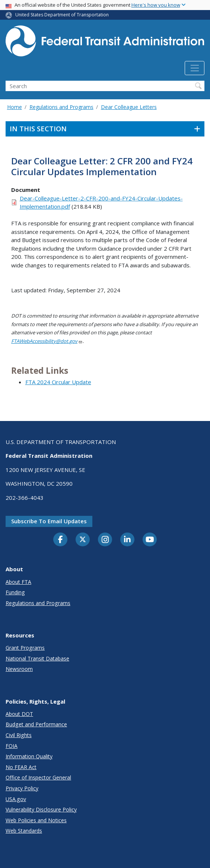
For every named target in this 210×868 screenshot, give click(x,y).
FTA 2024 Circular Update (58, 382)
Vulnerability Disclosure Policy (41, 809)
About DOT (19, 714)
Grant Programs (25, 648)
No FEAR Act (21, 767)
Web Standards (24, 831)
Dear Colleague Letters (129, 107)
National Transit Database (37, 658)
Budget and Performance (36, 724)
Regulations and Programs (61, 107)
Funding (15, 592)
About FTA (18, 582)
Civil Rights (19, 735)
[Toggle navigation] (195, 68)
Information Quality (29, 756)
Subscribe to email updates (49, 521)
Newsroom (19, 669)
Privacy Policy (22, 788)
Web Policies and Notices (36, 820)
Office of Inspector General (38, 777)
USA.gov (16, 799)
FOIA (12, 746)
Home (15, 107)
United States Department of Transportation (62, 15)
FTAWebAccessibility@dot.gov (47, 341)
